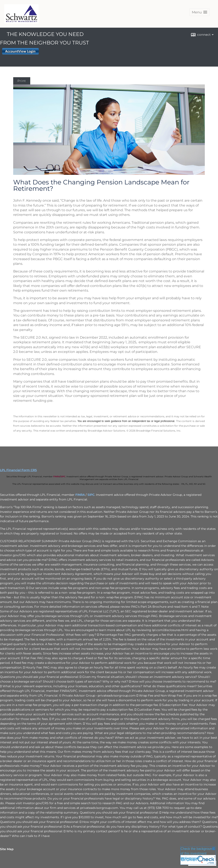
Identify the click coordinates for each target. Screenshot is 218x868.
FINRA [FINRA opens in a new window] (57, 477)
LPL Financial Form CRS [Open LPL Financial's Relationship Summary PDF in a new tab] (18, 470)
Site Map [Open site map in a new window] (7, 849)
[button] (199, 12)
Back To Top (202, 863)
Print (22, 81)
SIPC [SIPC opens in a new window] (63, 477)
